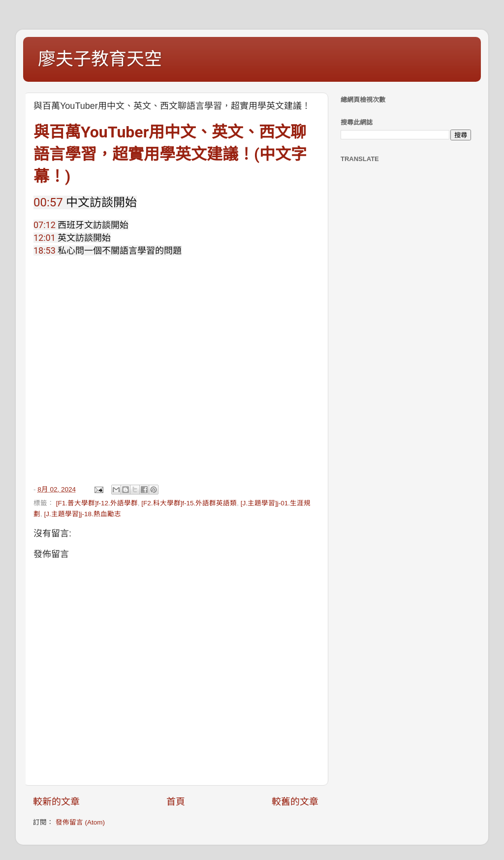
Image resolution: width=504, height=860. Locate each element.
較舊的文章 (295, 802)
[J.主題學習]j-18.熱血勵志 (83, 514)
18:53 (45, 250)
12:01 (45, 238)
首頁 (176, 802)
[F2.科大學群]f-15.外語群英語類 (189, 503)
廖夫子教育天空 (100, 59)
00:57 (48, 202)
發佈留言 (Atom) (80, 822)
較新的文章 (56, 802)
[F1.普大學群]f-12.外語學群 (97, 503)
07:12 (45, 225)
